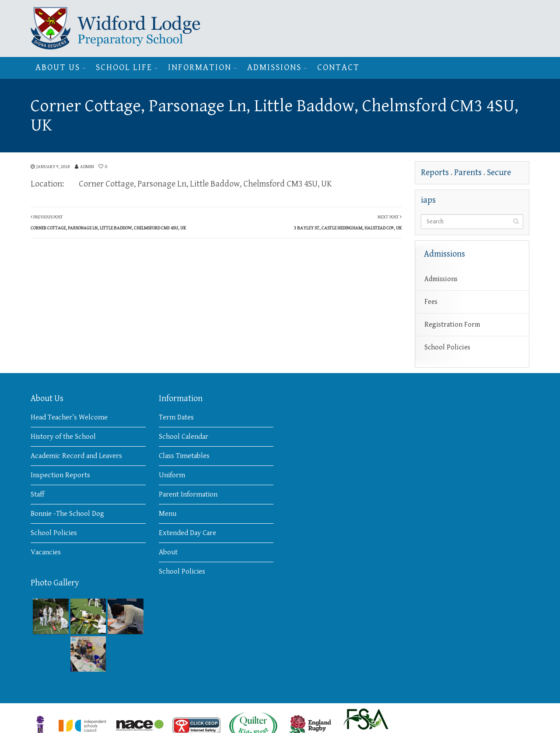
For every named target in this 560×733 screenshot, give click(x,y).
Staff (37, 494)
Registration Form (452, 325)
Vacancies (46, 552)
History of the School (63, 437)
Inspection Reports (60, 475)
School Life (124, 68)
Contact (338, 68)
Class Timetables (184, 456)
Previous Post (108, 222)
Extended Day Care (187, 533)
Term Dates (176, 417)
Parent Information (188, 494)
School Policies (447, 347)
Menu (168, 514)
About (168, 552)
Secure (499, 173)
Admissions (274, 68)
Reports (435, 173)
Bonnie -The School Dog (67, 514)
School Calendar (184, 437)
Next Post (348, 222)
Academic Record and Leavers (76, 456)
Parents (468, 173)
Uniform (172, 475)
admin (87, 167)
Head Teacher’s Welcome (69, 417)
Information (200, 68)
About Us (58, 68)
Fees (431, 302)
